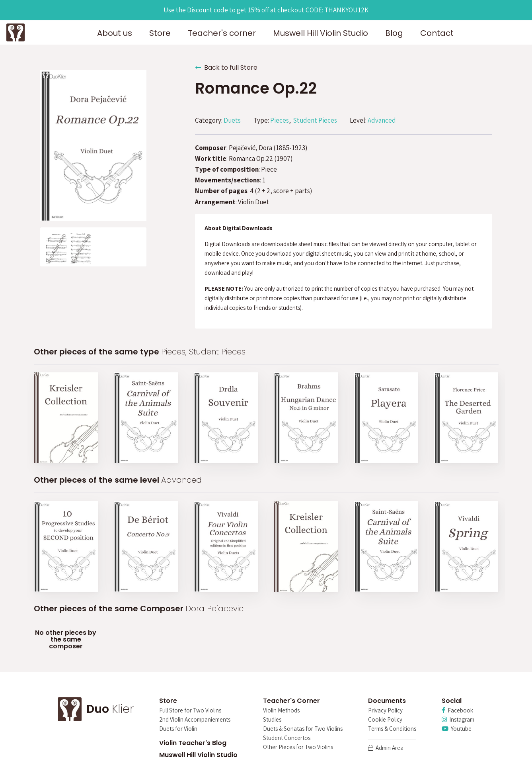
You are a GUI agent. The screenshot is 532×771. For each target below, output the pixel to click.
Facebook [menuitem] (457, 711)
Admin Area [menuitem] (386, 748)
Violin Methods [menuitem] (281, 711)
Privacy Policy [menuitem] (385, 711)
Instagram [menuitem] (458, 720)
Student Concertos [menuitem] (287, 738)
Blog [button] (394, 33)
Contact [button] (437, 33)
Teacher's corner (222, 33)
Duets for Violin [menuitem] (178, 729)
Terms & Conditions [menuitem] (392, 729)
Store (160, 33)
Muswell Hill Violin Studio (198, 755)
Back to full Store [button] (226, 68)
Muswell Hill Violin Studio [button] (321, 33)
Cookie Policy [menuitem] (385, 720)
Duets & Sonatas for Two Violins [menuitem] (303, 729)
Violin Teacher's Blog (193, 743)
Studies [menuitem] (272, 720)
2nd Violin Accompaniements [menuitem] (195, 720)
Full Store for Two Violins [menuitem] (190, 711)
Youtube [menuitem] (457, 729)
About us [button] (115, 33)
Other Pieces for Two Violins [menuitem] (298, 747)
